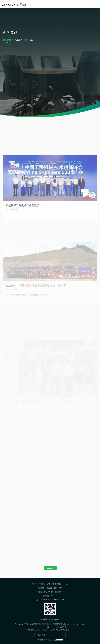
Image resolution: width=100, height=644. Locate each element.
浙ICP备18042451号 (37, 630)
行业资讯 (18, 41)
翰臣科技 (52, 640)
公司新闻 (7, 41)
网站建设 (41, 640)
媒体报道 (29, 41)
